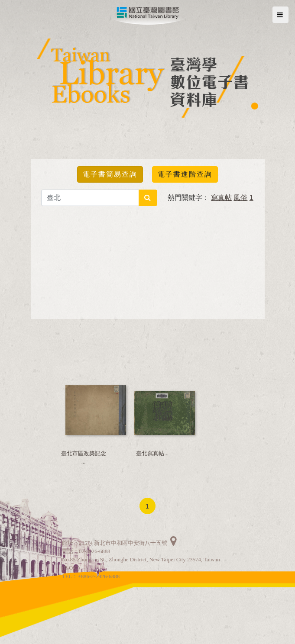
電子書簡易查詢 (110, 174)
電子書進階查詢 (185, 174)
